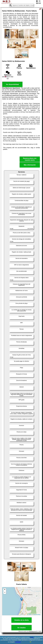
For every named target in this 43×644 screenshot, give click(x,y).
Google (32, 637)
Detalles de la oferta (21, 620)
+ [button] (5, 590)
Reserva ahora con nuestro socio (30, 159)
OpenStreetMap (37, 615)
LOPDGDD (18, 642)
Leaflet (30, 615)
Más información (30, 165)
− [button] (5, 593)
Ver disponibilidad (12, 84)
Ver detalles (22, 628)
